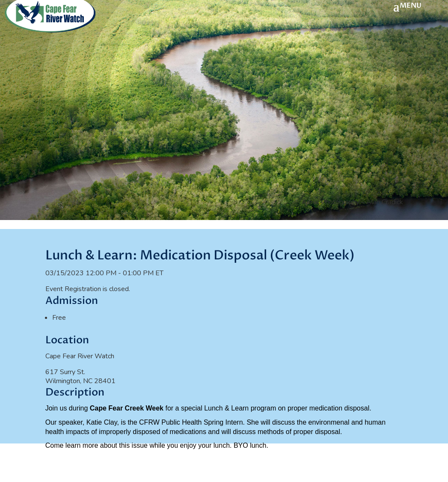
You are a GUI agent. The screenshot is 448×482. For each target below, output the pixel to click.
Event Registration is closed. (88, 289)
